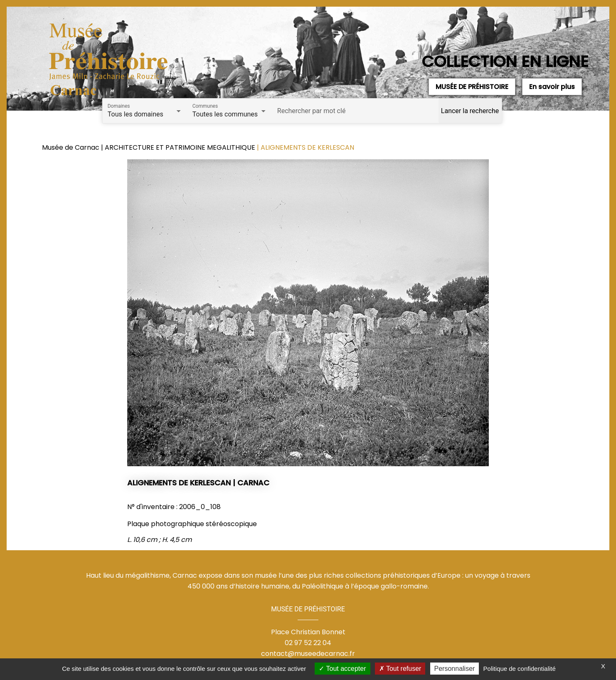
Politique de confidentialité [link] (520, 669)
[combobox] (145, 114)
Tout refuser (400, 669)
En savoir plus (552, 87)
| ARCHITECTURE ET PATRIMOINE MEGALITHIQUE (179, 147)
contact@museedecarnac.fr (308, 654)
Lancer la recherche (470, 111)
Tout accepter (342, 669)
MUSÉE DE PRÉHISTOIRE (472, 87)
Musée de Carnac (71, 147)
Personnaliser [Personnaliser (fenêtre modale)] (455, 669)
